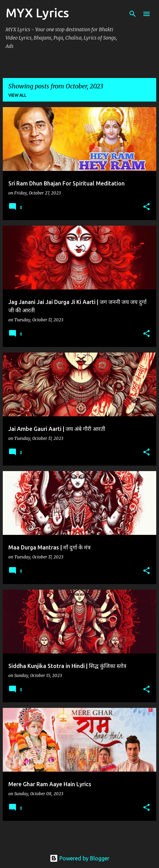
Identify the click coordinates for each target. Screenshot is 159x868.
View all (17, 95)
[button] (147, 207)
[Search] (133, 14)
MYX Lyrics (37, 13)
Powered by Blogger (79, 858)
